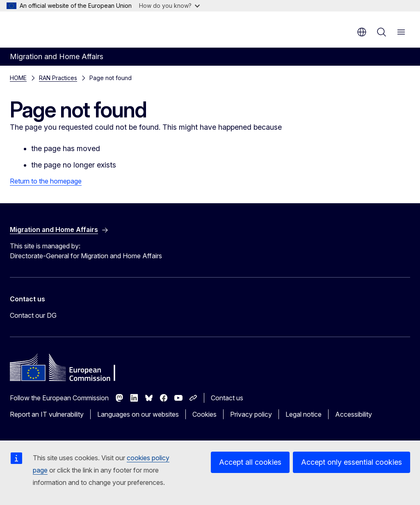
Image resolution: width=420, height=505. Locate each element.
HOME (18, 78)
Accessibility (354, 414)
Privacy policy (251, 414)
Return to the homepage (46, 181)
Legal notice (304, 414)
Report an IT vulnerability (47, 414)
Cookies (204, 414)
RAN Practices (58, 78)
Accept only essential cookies (352, 462)
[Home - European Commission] (60, 29)
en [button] (362, 32)
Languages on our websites (138, 414)
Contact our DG (33, 315)
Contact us (227, 398)
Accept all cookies (250, 462)
